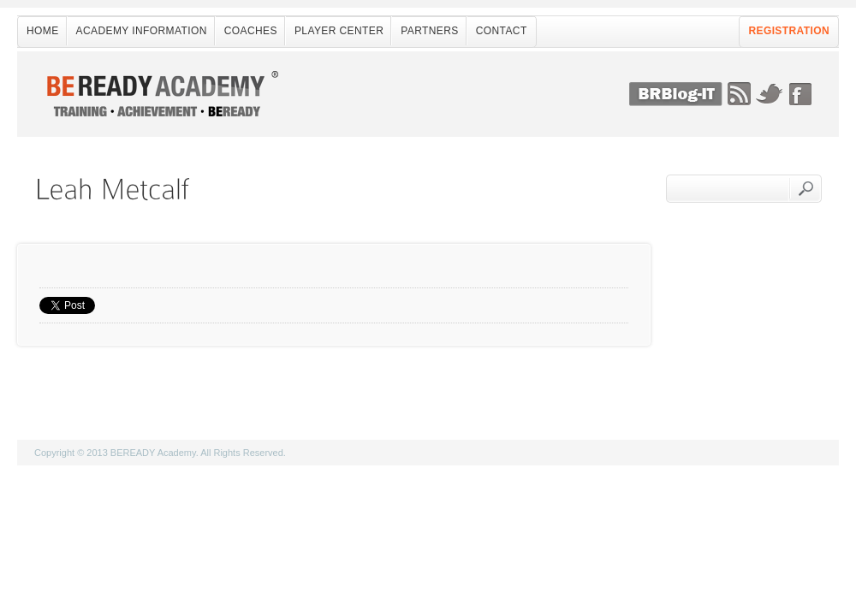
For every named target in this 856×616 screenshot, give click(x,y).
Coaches (251, 31)
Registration (789, 31)
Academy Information (142, 31)
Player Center (339, 31)
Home (43, 31)
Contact (502, 31)
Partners (429, 31)
